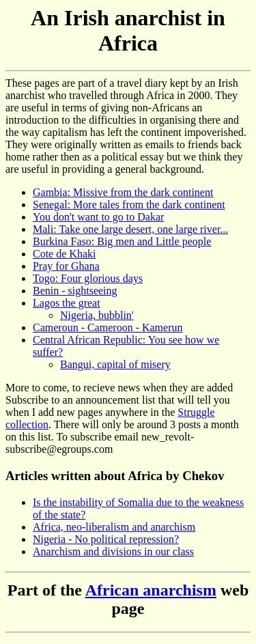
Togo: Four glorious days (88, 278)
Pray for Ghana (66, 266)
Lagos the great (67, 303)
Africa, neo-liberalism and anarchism (114, 527)
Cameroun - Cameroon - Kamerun (108, 327)
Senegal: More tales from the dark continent (129, 205)
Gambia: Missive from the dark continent (123, 192)
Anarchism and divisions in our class (113, 551)
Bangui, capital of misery (115, 364)
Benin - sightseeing (75, 291)
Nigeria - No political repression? (106, 539)
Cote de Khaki (64, 254)
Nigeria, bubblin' (97, 315)
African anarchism (151, 590)
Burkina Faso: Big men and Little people (122, 241)
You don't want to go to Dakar (98, 217)
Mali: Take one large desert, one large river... (130, 229)
